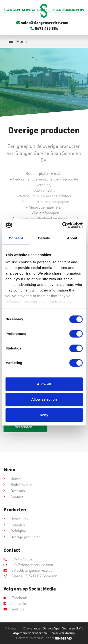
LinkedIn (15, 603)
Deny (44, 415)
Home (15, 479)
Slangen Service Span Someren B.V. (56, 628)
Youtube (14, 609)
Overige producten (26, 537)
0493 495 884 (44, 28)
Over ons (18, 491)
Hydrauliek (20, 519)
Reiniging (18, 531)
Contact (17, 497)
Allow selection (44, 399)
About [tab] (72, 238)
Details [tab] (44, 238)
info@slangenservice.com (28, 565)
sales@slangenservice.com (42, 23)
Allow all (44, 384)
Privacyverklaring (62, 633)
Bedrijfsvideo (21, 485)
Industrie (18, 525)
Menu (17, 41)
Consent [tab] (16, 238)
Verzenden (24, 427)
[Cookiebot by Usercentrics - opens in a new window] (63, 225)
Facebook (15, 598)
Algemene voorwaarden (30, 633)
